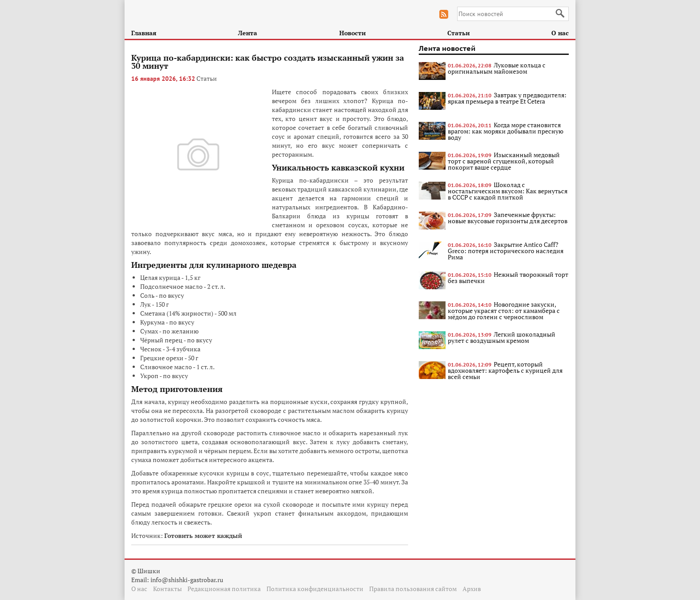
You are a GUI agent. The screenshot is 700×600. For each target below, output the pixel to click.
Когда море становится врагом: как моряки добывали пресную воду (506, 131)
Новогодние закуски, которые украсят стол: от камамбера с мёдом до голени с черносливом (504, 310)
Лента (248, 33)
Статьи (458, 33)
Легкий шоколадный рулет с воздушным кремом (502, 337)
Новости (352, 33)
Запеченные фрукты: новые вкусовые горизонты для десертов (508, 218)
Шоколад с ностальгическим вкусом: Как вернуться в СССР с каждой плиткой (508, 191)
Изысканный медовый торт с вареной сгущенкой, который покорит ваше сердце (504, 161)
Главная (144, 33)
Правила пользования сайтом (413, 589)
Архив (472, 589)
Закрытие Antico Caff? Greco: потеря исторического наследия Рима (506, 251)
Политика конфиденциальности (315, 589)
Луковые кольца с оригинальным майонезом (497, 68)
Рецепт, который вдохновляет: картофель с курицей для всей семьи (505, 370)
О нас (560, 33)
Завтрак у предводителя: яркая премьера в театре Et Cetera (507, 98)
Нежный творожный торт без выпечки (508, 277)
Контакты (167, 589)
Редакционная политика (224, 589)
